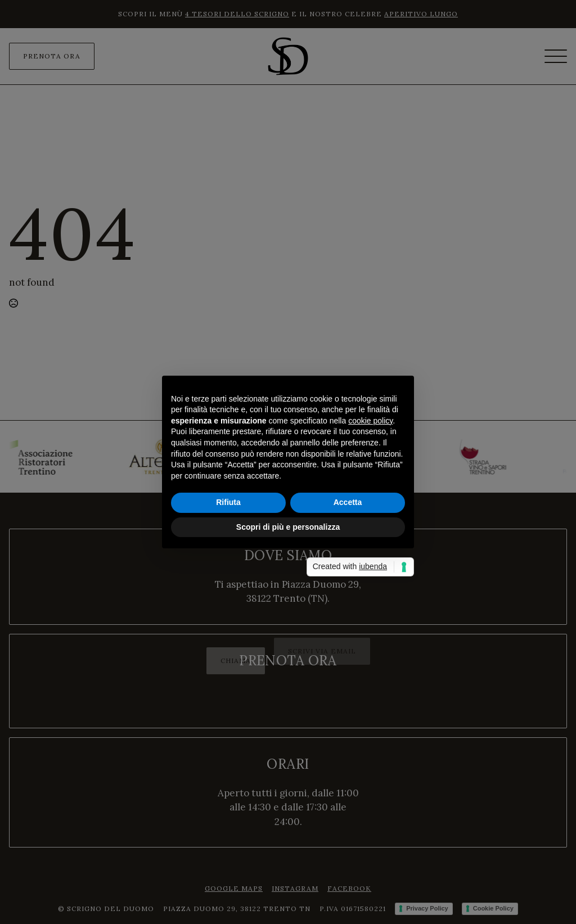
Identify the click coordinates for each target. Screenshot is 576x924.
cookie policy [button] (370, 421)
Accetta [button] (348, 502)
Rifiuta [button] (228, 502)
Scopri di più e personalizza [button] (288, 527)
